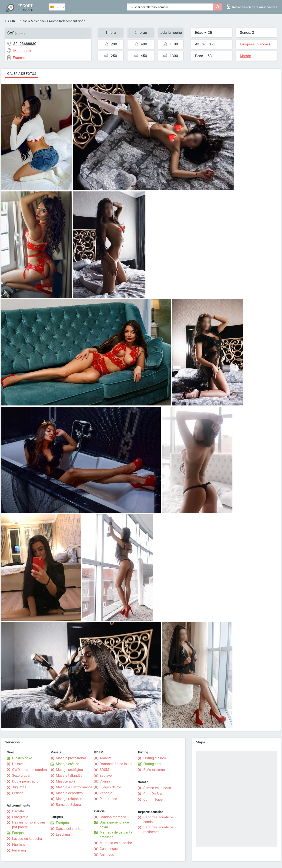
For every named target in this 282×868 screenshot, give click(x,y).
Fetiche (18, 793)
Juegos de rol (110, 787)
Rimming (19, 850)
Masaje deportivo (69, 793)
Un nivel (18, 764)
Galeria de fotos (22, 74)
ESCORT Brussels (17, 21)
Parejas (18, 833)
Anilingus (107, 854)
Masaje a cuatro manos (74, 787)
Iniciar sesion (252, 6)
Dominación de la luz (116, 764)
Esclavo (106, 776)
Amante (106, 758)
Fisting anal (152, 764)
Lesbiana (63, 834)
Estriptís (62, 823)
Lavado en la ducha (27, 839)
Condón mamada (113, 817)
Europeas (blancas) (255, 44)
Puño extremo (154, 770)
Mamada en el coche (116, 843)
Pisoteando (108, 799)
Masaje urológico (69, 770)
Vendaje (106, 793)
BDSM (104, 770)
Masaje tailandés (69, 776)
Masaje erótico (68, 764)
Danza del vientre (69, 829)
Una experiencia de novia (114, 825)
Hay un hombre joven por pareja (29, 825)
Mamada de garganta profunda (116, 835)
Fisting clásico (155, 758)
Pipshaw (19, 844)
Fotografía (20, 817)
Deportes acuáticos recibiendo (159, 830)
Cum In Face (153, 800)
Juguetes (19, 787)
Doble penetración (26, 781)
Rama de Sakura (68, 805)
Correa (105, 781)
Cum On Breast (155, 794)
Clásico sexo (22, 758)
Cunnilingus (109, 849)
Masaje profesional (71, 758)
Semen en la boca (157, 788)
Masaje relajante (69, 799)
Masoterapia (66, 781)
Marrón (245, 56)
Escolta (18, 811)
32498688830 (25, 44)
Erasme (53, 21)
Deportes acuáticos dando (159, 820)
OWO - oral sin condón (29, 770)
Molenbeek (39, 21)
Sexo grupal (21, 776)
